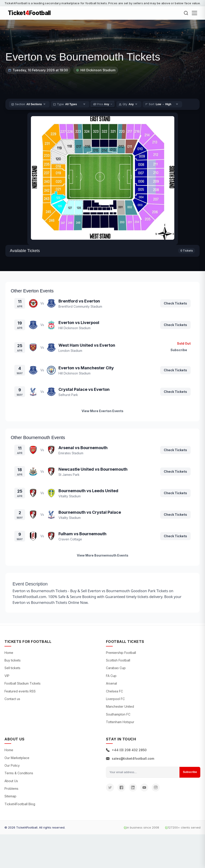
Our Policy (12, 765)
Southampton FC (118, 714)
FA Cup (111, 676)
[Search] (186, 13)
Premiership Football (121, 653)
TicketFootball (29, 13)
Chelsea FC (114, 691)
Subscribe (190, 772)
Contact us (12, 699)
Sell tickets (12, 668)
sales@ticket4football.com (130, 758)
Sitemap (10, 796)
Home (9, 653)
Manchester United (120, 706)
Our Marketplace (17, 758)
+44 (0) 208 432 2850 (126, 750)
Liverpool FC (115, 699)
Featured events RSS (20, 691)
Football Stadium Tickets (23, 683)
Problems (11, 789)
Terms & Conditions (19, 773)
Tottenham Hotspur (120, 722)
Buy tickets (13, 660)
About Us (11, 781)
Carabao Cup (116, 668)
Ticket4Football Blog (20, 804)
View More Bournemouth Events (103, 555)
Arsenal (111, 683)
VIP (7, 676)
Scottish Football (118, 660)
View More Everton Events (102, 411)
